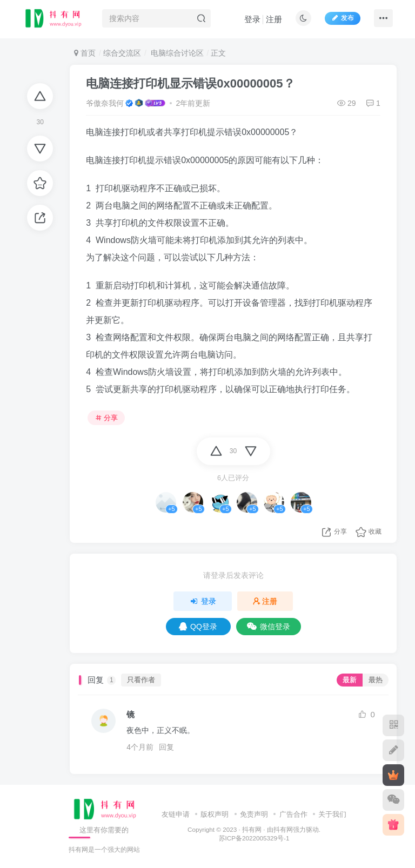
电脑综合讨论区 (176, 53)
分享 (106, 418)
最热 (376, 680)
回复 (166, 747)
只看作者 (141, 680)
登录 (252, 19)
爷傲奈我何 (105, 103)
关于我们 (332, 814)
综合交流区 (122, 53)
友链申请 (176, 814)
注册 (274, 19)
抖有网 (252, 829)
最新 (350, 680)
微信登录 (269, 627)
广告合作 (293, 814)
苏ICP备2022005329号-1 (254, 838)
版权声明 (215, 814)
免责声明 (254, 814)
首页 (85, 53)
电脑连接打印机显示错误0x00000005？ (190, 83)
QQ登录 (198, 627)
